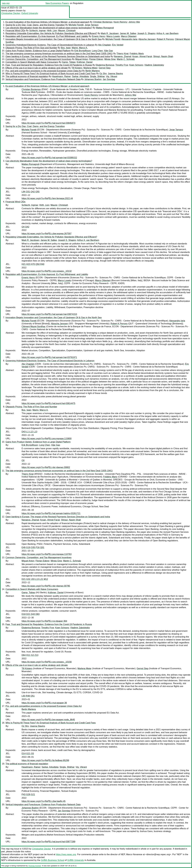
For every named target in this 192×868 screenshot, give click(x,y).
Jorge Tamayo (92, 25)
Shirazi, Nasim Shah (163, 56)
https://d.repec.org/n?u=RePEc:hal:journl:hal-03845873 (48, 123)
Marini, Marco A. (80, 48)
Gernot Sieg (105, 68)
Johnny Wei (134, 22)
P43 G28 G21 (28, 794)
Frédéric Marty (137, 54)
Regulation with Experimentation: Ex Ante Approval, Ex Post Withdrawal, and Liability (47, 36)
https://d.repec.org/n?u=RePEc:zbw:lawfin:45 (44, 801)
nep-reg (6, 3)
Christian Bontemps (103, 22)
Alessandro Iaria (129, 39)
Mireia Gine (110, 59)
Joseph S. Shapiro (146, 33)
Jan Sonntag (109, 79)
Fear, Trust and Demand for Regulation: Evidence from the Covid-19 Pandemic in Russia (49, 65)
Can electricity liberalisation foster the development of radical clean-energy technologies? (49, 28)
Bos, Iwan (66, 48)
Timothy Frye (122, 65)
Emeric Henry (99, 36)
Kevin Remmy (120, 22)
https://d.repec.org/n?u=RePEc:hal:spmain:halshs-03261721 (51, 513)
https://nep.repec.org (66, 854)
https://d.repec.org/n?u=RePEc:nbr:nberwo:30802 (46, 467)
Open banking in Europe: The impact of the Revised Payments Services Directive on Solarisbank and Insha (58, 56)
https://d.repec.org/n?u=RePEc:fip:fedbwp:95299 (45, 760)
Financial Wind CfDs (15, 31)
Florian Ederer (96, 59)
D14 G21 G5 (28, 754)
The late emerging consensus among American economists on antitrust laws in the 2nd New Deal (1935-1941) (59, 54)
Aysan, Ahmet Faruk (142, 56)
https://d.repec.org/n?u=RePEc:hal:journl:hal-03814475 (48, 403)
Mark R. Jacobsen (110, 33)
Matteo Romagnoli (105, 28)
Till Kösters (77, 68)
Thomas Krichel (34, 866)
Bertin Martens (93, 71)
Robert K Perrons (165, 39)
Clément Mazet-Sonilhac (34, 326)
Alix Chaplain (105, 45)
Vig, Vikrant (112, 76)
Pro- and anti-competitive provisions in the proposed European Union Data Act (44, 71)
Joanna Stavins (115, 74)
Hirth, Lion (52, 31)
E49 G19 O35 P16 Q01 (33, 547)
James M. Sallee (128, 33)
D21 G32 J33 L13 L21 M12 (35, 579)
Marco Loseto (113, 36)
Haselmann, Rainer (61, 76)
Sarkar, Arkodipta (80, 76)
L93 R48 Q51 (28, 696)
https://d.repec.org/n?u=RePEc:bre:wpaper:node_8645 (48, 720)
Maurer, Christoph (67, 31)
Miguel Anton (82, 59)
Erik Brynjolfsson (83, 51)
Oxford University (30, 13)
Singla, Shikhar (97, 76)
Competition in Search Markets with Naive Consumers (32, 62)
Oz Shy (103, 74)
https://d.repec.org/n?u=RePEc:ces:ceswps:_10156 (47, 662)
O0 (23, 460)
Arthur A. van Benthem (167, 33)
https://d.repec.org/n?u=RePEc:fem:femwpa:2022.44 (47, 198)
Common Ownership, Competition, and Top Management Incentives (38, 59)
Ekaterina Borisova (105, 65)
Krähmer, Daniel (85, 62)
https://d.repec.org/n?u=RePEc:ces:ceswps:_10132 (47, 271)
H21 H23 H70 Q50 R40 (33, 264)
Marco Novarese (134, 854)
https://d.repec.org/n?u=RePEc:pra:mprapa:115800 (47, 439)
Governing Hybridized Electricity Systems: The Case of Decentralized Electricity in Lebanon (50, 45)
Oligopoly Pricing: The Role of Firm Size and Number (31, 48)
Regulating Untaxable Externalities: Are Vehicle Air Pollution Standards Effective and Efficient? (51, 33)
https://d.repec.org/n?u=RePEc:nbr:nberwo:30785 (46, 586)
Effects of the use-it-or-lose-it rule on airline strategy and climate (37, 68)
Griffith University (76, 860)
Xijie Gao (108, 51)
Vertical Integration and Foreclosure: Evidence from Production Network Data (43, 79)
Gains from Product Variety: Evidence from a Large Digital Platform (38, 51)
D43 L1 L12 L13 (29, 432)
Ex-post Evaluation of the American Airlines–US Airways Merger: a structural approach (47, 22)
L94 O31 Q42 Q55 (31, 192)
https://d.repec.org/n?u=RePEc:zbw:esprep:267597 (47, 234)
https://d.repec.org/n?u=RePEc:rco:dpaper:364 (44, 621)
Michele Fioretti (76, 25)
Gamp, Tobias (69, 62)
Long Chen (97, 51)
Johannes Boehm (93, 79)
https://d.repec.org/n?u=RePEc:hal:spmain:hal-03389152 (49, 158)
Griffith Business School (53, 860)
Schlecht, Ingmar (38, 31)
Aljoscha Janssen (147, 39)
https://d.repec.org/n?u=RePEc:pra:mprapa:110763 (47, 554)
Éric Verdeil (118, 45)
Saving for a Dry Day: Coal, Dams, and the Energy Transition (35, 25)
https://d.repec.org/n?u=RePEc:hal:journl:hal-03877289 (48, 842)
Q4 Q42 (25, 227)
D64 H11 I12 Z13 (30, 655)
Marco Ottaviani (129, 36)
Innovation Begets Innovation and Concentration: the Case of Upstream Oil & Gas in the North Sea (54, 39)
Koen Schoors (136, 65)
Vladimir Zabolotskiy (154, 65)
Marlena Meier (90, 68)
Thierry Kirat (122, 54)
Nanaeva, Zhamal (122, 56)
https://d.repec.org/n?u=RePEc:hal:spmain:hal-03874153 (49, 314)
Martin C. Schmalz (126, 59)
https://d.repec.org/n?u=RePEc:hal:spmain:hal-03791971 (49, 357)
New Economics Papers (57, 3)
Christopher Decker (11, 13)
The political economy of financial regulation (27, 76)
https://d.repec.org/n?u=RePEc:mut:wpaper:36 (44, 703)
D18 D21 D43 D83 (31, 614)
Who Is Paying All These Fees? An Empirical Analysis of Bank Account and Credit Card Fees (51, 74)
